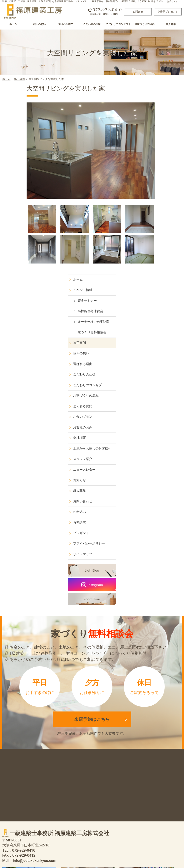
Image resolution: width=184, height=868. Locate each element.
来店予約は (92, 530)
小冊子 (168, 12)
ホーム (148, 89)
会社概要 (149, 248)
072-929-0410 (107, 10)
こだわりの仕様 (154, 184)
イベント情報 (153, 100)
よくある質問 (153, 216)
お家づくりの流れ (156, 206)
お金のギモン (153, 227)
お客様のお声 (153, 237)
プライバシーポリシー (159, 357)
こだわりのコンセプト (159, 195)
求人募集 (149, 305)
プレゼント (151, 347)
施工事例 (149, 153)
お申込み (149, 326)
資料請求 (149, 336)
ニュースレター (154, 284)
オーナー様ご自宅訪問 (164, 132)
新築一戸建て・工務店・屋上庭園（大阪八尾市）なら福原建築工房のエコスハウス (44, 1)
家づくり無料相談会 (162, 142)
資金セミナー (157, 110)
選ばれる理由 (153, 174)
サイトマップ (153, 368)
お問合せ (138, 12)
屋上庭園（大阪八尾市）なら (107, 855)
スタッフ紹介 (153, 273)
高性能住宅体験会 (160, 121)
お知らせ (149, 294)
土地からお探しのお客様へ (161, 260)
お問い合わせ (153, 315)
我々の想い (151, 163)
